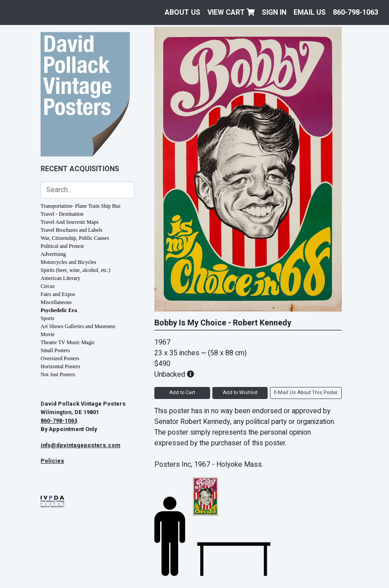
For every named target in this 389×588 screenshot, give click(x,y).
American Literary (60, 278)
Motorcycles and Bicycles (68, 262)
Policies (52, 461)
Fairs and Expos (58, 294)
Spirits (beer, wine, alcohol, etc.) (75, 270)
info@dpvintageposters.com (81, 445)
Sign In (274, 12)
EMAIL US (310, 12)
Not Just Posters (58, 374)
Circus (48, 286)
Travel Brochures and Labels (72, 230)
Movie (48, 334)
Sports (48, 318)
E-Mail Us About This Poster (306, 393)
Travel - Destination (62, 214)
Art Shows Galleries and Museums (78, 326)
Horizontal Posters (60, 366)
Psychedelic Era (59, 310)
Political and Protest (62, 246)
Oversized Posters (60, 358)
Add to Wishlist (240, 393)
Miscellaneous (56, 302)
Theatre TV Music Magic (68, 342)
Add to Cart (182, 393)
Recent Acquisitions (80, 169)
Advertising (53, 254)
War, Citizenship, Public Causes (75, 238)
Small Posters (55, 350)
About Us (182, 12)
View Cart (231, 12)
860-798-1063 (356, 12)
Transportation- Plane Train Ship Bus (81, 206)
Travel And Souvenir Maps (70, 222)
